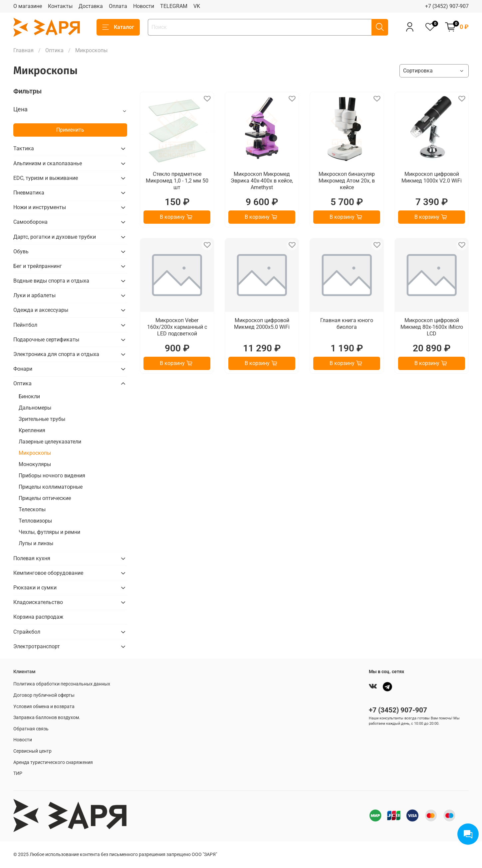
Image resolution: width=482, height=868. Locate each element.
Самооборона (30, 222)
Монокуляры (35, 464)
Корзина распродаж (38, 617)
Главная (23, 50)
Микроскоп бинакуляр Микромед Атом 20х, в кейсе (347, 181)
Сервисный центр (32, 751)
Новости (144, 6)
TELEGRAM (174, 6)
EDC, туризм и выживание (46, 178)
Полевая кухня (32, 558)
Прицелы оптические (45, 498)
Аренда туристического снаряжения (53, 762)
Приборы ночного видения (52, 476)
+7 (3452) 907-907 (447, 6)
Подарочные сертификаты (46, 340)
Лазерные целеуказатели (50, 442)
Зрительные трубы (42, 419)
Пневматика (29, 193)
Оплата (118, 6)
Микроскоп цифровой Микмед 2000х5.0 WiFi (262, 324)
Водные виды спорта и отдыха (51, 281)
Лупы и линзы (36, 543)
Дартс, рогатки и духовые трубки (55, 237)
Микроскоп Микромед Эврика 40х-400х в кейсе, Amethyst (262, 181)
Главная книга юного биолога (347, 324)
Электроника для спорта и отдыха (56, 354)
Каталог (118, 27)
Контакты (60, 6)
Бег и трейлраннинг (38, 266)
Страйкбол (27, 632)
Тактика (24, 148)
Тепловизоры (35, 521)
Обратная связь (31, 729)
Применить (70, 130)
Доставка (91, 6)
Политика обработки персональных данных (62, 684)
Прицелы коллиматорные (51, 487)
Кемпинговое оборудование (48, 573)
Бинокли (29, 396)
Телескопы (32, 509)
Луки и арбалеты (34, 295)
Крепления (32, 430)
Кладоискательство (38, 602)
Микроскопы (35, 453)
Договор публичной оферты (44, 695)
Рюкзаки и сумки (35, 588)
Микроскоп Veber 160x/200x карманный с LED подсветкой (177, 327)
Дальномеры (35, 408)
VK (197, 6)
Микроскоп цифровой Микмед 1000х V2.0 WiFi (432, 177)
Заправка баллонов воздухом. (47, 718)
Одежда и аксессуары (41, 310)
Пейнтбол (25, 325)
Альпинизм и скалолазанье (48, 163)
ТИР (18, 773)
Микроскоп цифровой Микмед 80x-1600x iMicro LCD (432, 327)
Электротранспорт (37, 646)
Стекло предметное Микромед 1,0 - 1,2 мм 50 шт (177, 181)
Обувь (21, 251)
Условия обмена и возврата (44, 707)
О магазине (28, 6)
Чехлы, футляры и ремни (49, 532)
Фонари (23, 369)
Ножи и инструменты (40, 207)
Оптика (54, 50)
